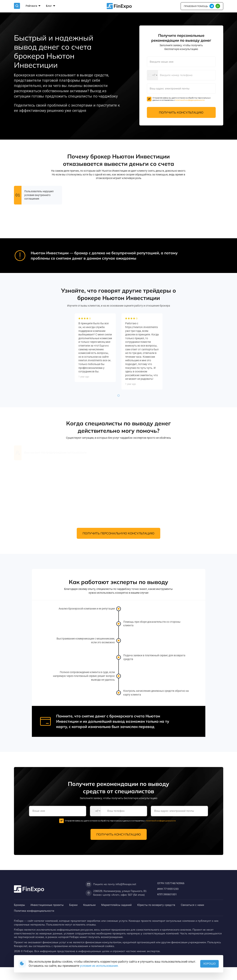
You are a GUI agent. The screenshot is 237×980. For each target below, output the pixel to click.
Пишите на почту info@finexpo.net (111, 884)
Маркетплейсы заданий (116, 905)
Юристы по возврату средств (156, 905)
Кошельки (89, 905)
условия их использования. (99, 966)
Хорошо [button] (209, 964)
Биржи (73, 905)
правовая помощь (196, 6)
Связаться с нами (192, 905)
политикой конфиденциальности (190, 100)
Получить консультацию (181, 112)
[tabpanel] (95, 478)
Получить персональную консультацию (118, 533)
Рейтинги (33, 6)
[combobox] (153, 75)
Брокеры (19, 905)
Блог (51, 6)
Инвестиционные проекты (47, 905)
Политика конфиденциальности (34, 911)
